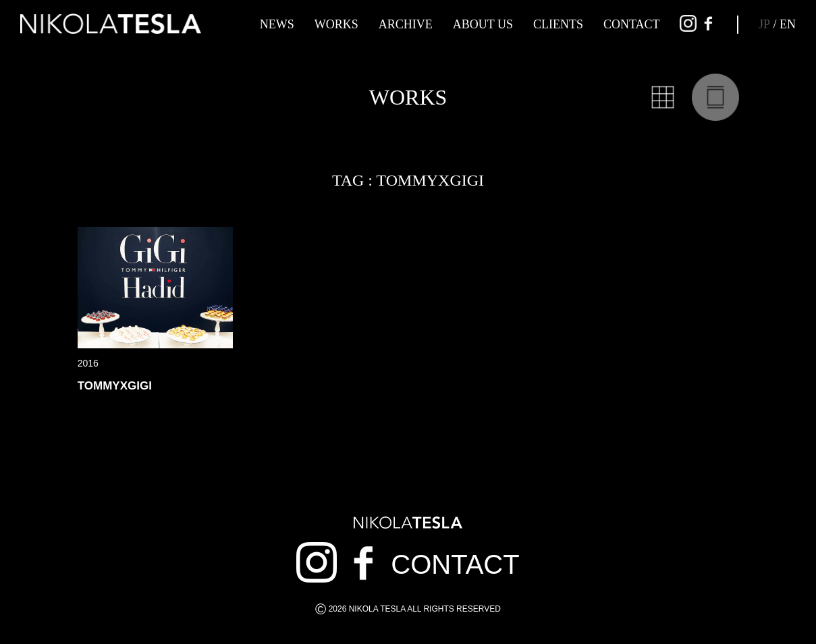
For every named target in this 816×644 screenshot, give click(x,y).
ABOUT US (483, 24)
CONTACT (632, 24)
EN (788, 24)
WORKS (336, 24)
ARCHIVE (406, 24)
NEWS (277, 24)
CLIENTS (558, 24)
